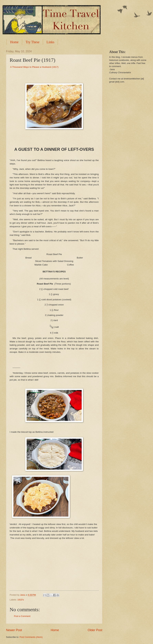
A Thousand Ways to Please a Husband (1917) (34, 67)
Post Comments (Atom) (31, 637)
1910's (21, 600)
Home (14, 42)
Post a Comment (22, 616)
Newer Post (14, 630)
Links (50, 42)
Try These (33, 42)
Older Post (95, 630)
